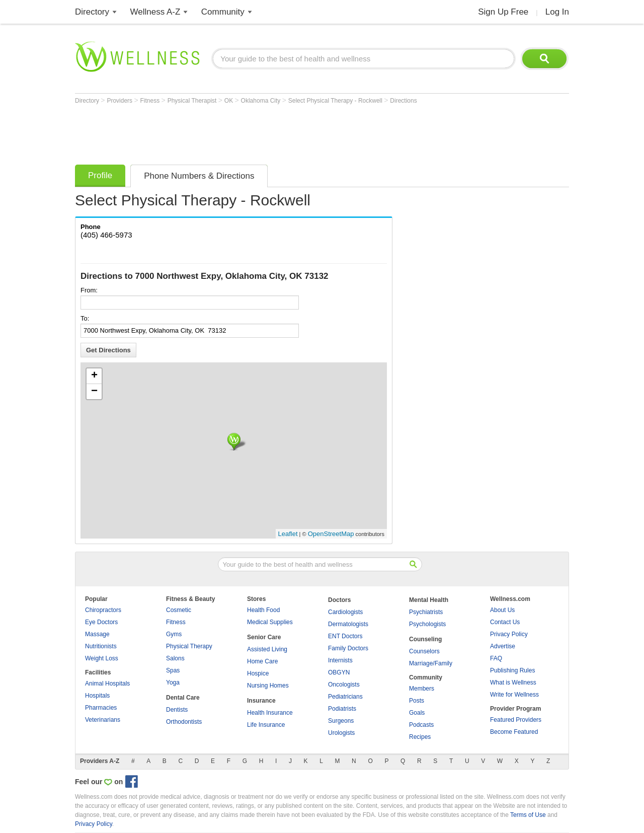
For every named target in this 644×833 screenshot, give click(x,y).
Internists (340, 660)
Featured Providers (516, 720)
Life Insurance (266, 725)
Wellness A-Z (155, 12)
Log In (557, 12)
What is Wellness (513, 683)
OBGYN (339, 672)
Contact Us (505, 622)
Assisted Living (267, 649)
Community (223, 12)
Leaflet (288, 534)
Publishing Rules (512, 670)
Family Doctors (348, 648)
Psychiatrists (426, 612)
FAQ (496, 658)
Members (422, 689)
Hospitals (97, 696)
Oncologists (344, 685)
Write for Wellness (514, 695)
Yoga (173, 683)
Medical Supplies (270, 622)
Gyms (174, 634)
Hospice (258, 673)
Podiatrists (342, 709)
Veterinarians (103, 720)
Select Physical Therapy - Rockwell (336, 101)
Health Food (263, 610)
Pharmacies (101, 708)
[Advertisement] (258, 132)
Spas (173, 670)
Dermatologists (348, 624)
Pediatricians (345, 697)
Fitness (151, 101)
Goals (417, 713)
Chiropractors (103, 610)
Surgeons (341, 721)
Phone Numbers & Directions (199, 176)
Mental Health (429, 600)
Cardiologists (345, 612)
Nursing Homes (268, 686)
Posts (417, 701)
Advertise (503, 646)
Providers (120, 101)
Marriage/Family (431, 663)
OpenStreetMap (331, 534)
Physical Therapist (193, 101)
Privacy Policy (509, 634)
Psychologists (427, 624)
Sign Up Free (503, 12)
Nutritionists (101, 646)
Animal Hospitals (107, 684)
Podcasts (421, 725)
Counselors (424, 651)
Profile (100, 175)
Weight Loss (102, 658)
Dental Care (183, 698)
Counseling (425, 639)
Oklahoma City (262, 101)
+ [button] (94, 376)
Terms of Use (528, 815)
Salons (175, 658)
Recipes (420, 737)
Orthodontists (184, 722)
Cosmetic (179, 610)
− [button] (94, 392)
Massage (97, 634)
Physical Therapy (189, 646)
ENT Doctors (345, 636)
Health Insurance (270, 713)
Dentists (177, 710)
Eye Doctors (101, 622)
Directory (92, 12)
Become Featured (514, 732)
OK (230, 101)
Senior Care (264, 637)
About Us (502, 610)
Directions (403, 101)
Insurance (261, 701)
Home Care (262, 661)
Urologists (341, 733)
